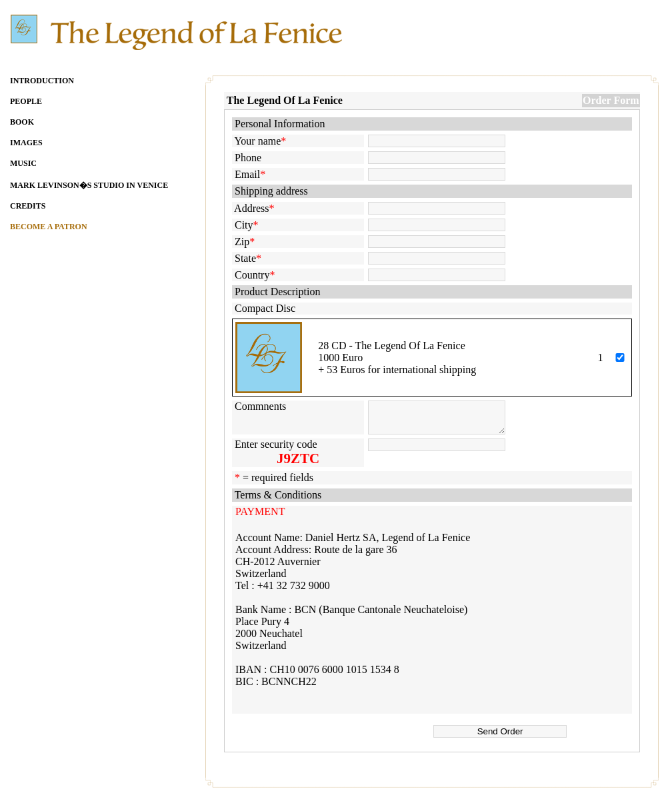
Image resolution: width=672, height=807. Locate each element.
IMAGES (26, 143)
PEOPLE (26, 101)
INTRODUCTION (42, 81)
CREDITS (28, 206)
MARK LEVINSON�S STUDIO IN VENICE (89, 185)
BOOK (22, 122)
